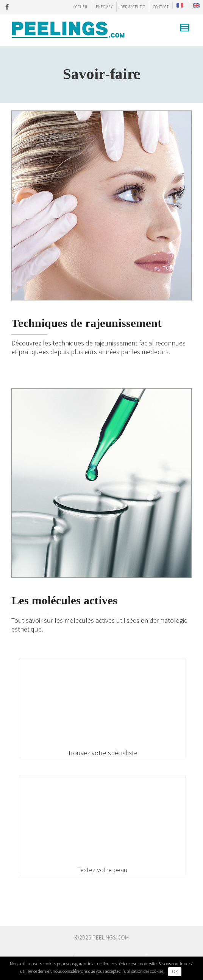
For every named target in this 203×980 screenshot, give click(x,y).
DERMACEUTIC (133, 7)
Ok (175, 972)
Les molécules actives (64, 600)
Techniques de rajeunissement (87, 323)
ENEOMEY (104, 7)
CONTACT (161, 7)
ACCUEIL (80, 7)
